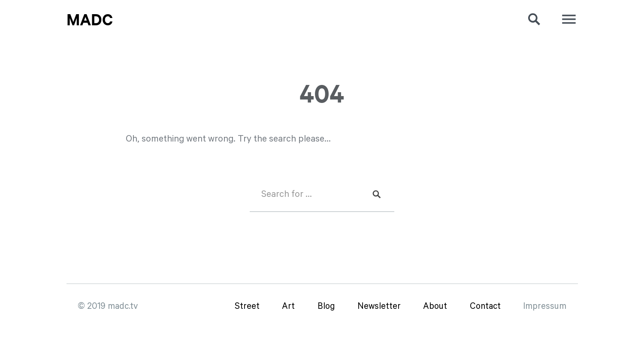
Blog (326, 306)
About (435, 306)
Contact (485, 306)
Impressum (545, 306)
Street (247, 306)
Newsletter (379, 306)
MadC (90, 19)
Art (288, 306)
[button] (525, 19)
